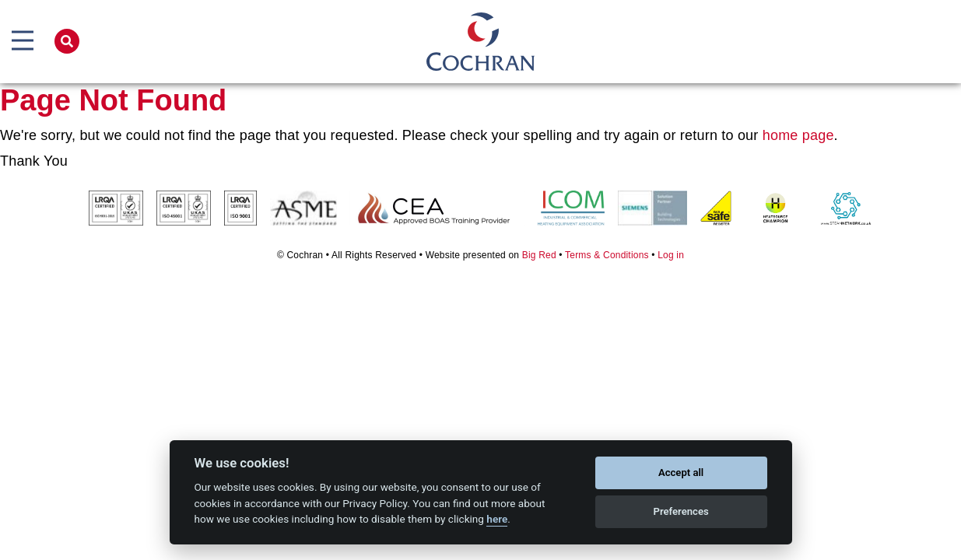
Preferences (680, 511)
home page (798, 135)
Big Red (539, 255)
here (497, 519)
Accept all (681, 472)
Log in (671, 255)
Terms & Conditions (607, 255)
